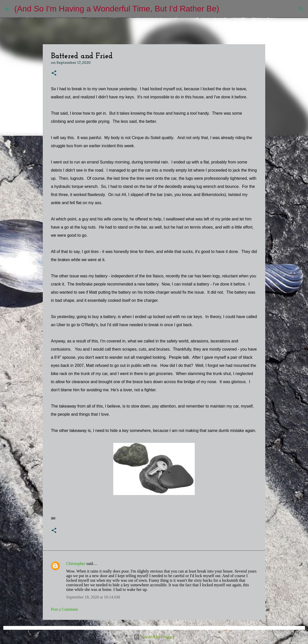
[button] (54, 73)
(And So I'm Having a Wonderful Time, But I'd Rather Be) (117, 9)
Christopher (76, 564)
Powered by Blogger (154, 637)
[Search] (226, 9)
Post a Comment (64, 609)
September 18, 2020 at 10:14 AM (93, 597)
